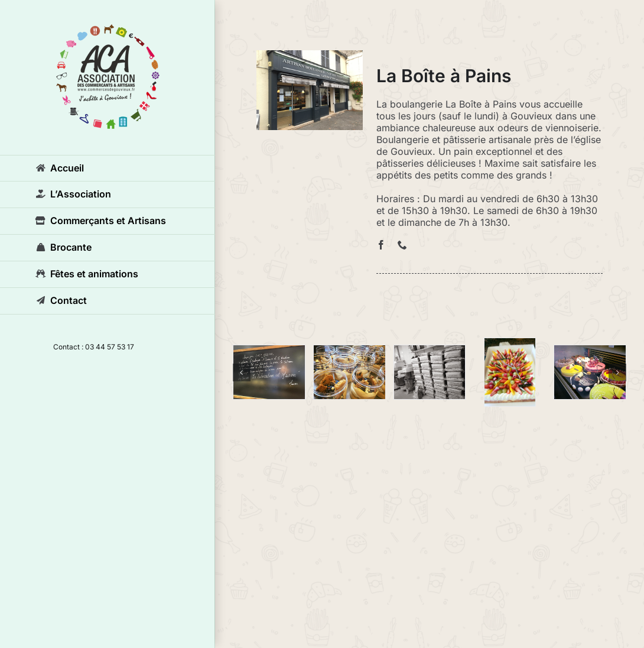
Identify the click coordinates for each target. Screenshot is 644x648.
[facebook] (381, 245)
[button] (242, 372)
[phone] (402, 245)
